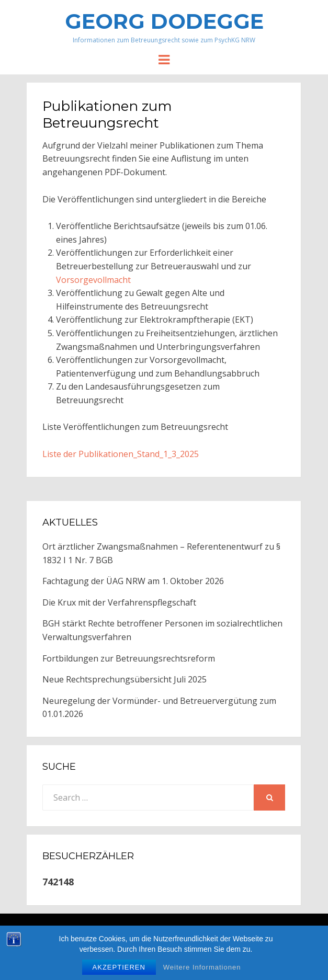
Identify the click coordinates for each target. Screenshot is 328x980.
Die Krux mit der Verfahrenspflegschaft (119, 602)
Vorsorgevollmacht (93, 280)
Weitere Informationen (202, 967)
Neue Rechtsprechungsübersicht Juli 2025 (125, 679)
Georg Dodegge (164, 21)
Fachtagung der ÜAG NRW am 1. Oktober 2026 (133, 581)
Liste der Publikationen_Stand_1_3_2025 (121, 454)
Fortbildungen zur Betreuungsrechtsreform (129, 658)
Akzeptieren (119, 967)
